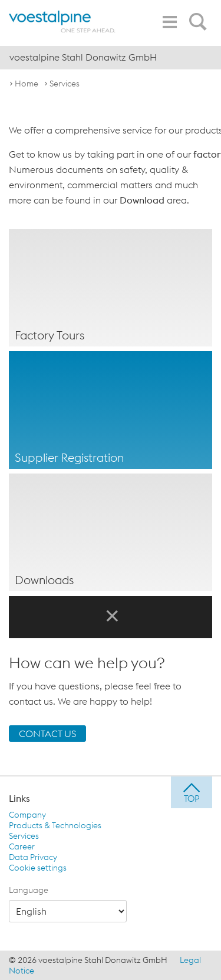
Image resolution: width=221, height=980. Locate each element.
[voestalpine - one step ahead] (62, 22)
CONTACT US (47, 734)
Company (27, 815)
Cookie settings (38, 868)
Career (22, 846)
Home (27, 84)
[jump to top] (192, 792)
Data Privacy (33, 857)
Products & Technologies (55, 825)
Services (65, 84)
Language (29, 890)
